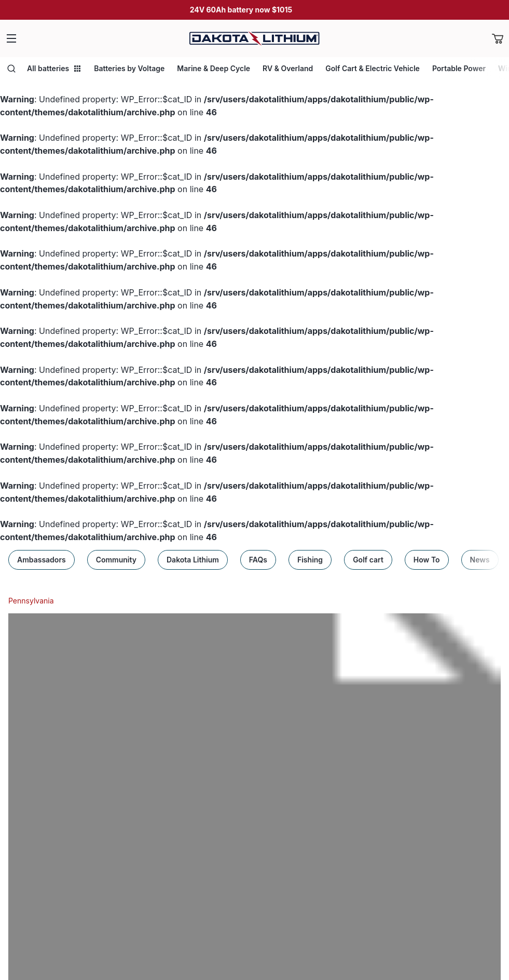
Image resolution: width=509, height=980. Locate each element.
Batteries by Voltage (129, 68)
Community (116, 560)
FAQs (258, 560)
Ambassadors (42, 560)
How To (427, 560)
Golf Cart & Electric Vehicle (373, 68)
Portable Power (459, 68)
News (480, 560)
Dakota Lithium (193, 560)
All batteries (54, 68)
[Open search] (11, 69)
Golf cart (368, 560)
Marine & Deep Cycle (214, 68)
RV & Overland (288, 68)
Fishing (310, 560)
